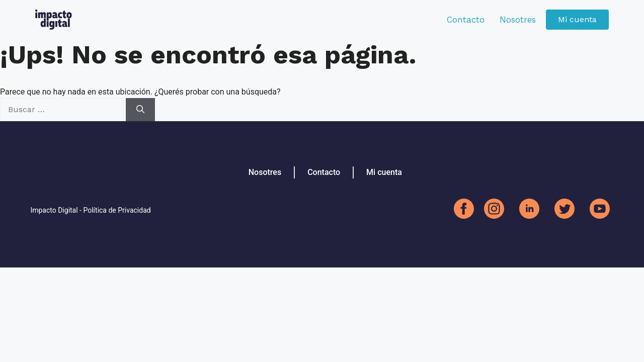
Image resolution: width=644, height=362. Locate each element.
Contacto (466, 20)
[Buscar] (140, 110)
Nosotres (518, 20)
